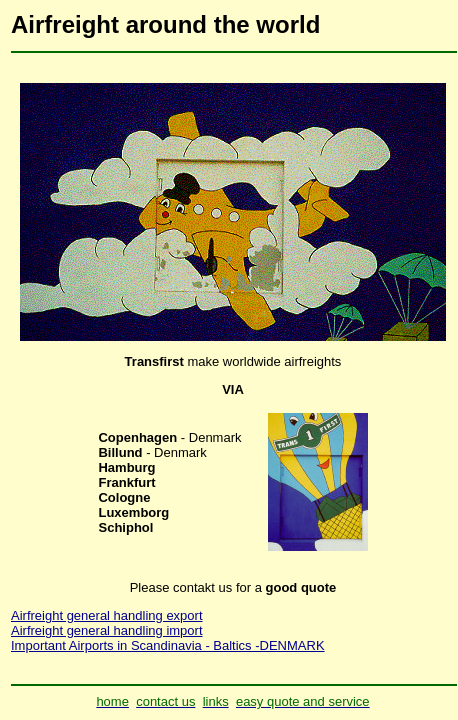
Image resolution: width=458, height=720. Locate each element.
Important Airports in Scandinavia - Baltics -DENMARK (168, 645)
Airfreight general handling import (107, 630)
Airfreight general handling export (107, 615)
